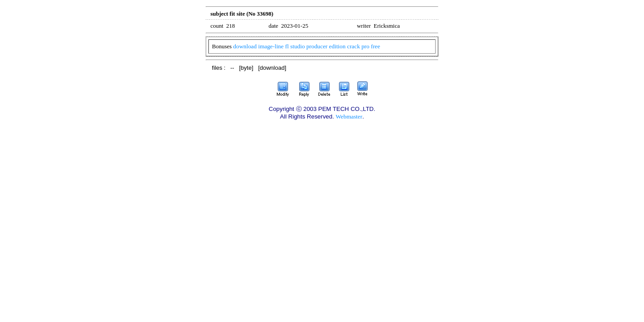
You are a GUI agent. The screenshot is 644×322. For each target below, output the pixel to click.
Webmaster (349, 117)
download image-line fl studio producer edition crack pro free (307, 46)
